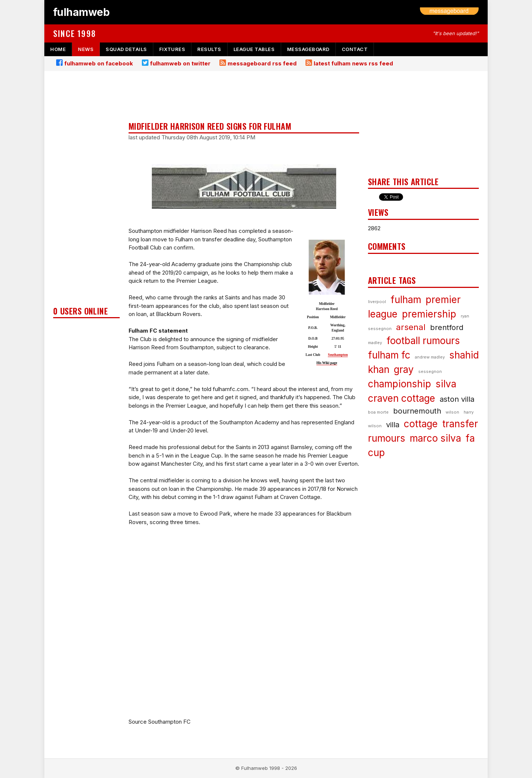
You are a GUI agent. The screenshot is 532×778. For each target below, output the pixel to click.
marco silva (435, 438)
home (58, 49)
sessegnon (430, 371)
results (209, 49)
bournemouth (417, 411)
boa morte (378, 412)
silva (446, 384)
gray (404, 369)
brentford (447, 327)
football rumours (423, 341)
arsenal (411, 327)
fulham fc (389, 355)
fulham (406, 300)
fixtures (172, 49)
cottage (421, 424)
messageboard (308, 49)
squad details (126, 49)
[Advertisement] (86, 191)
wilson (452, 412)
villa (393, 425)
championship (400, 384)
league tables (254, 49)
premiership (429, 314)
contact (355, 49)
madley (375, 343)
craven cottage (402, 398)
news (86, 49)
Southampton (338, 355)
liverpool (377, 302)
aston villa (457, 399)
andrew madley (430, 357)
